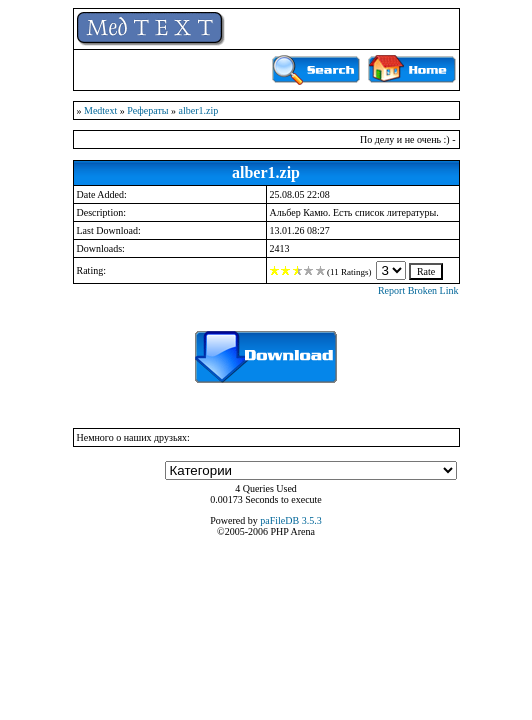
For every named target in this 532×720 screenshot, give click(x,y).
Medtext (100, 110)
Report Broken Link (418, 290)
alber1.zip (199, 110)
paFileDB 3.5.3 (290, 520)
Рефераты (147, 110)
